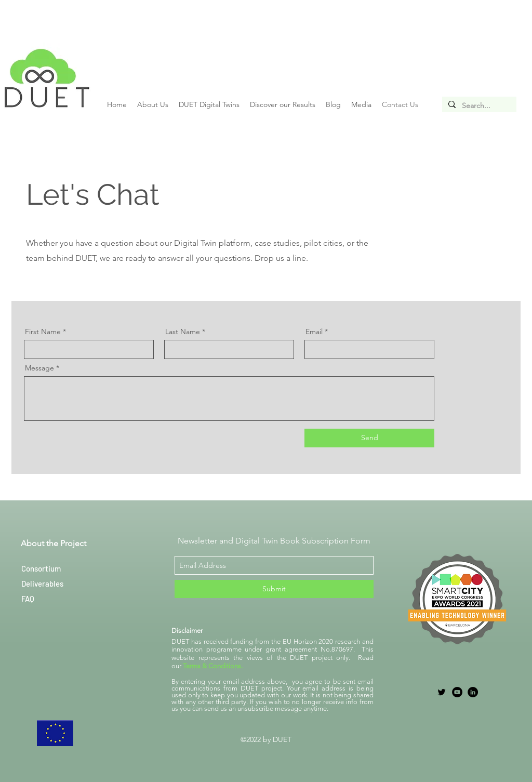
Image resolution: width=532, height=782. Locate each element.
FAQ (28, 599)
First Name (43, 332)
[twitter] (442, 692)
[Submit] (274, 589)
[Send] (369, 438)
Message (39, 368)
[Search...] (478, 106)
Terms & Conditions (212, 666)
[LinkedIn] (473, 692)
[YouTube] (457, 692)
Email (314, 332)
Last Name (183, 332)
